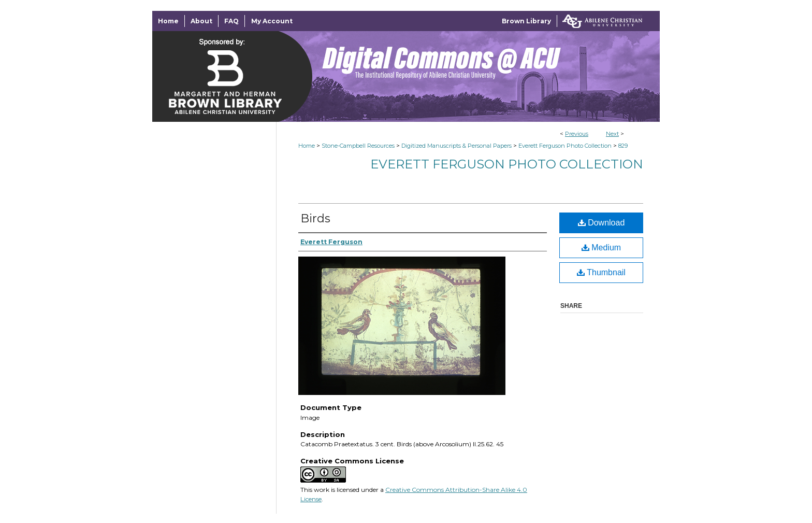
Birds (315, 218)
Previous (577, 134)
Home (307, 146)
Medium (601, 248)
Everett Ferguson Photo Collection (565, 146)
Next (612, 134)
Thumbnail (601, 272)
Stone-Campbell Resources (358, 146)
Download (601, 223)
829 (623, 146)
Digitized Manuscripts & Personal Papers (456, 146)
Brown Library (526, 21)
